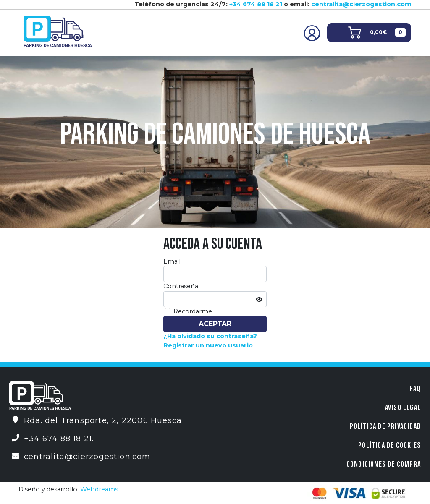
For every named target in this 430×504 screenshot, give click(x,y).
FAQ (415, 389)
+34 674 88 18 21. (59, 439)
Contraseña (181, 286)
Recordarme (193, 311)
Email (172, 261)
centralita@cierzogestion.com (361, 4)
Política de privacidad (385, 427)
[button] (377, 33)
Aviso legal (403, 408)
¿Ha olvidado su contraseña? (210, 336)
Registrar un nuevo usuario (208, 345)
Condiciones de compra (384, 464)
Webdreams (99, 489)
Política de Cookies (389, 445)
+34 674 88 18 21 (256, 4)
